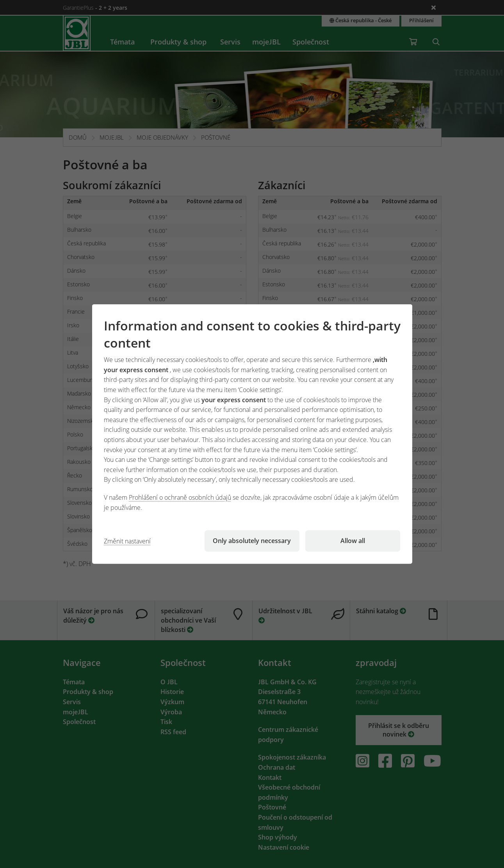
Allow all (353, 541)
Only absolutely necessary (252, 541)
